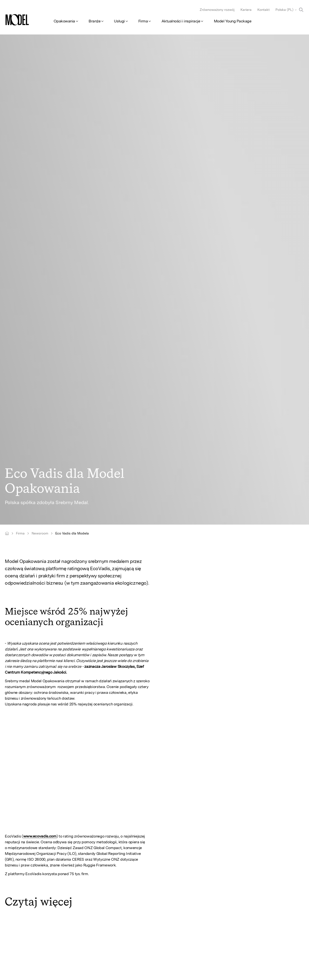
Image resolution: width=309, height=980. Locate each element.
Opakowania (64, 21)
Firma (143, 21)
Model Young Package (233, 21)
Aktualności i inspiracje (181, 21)
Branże (95, 21)
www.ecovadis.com (40, 836)
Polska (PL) (284, 10)
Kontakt (263, 10)
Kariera (246, 10)
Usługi (119, 21)
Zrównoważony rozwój (217, 10)
